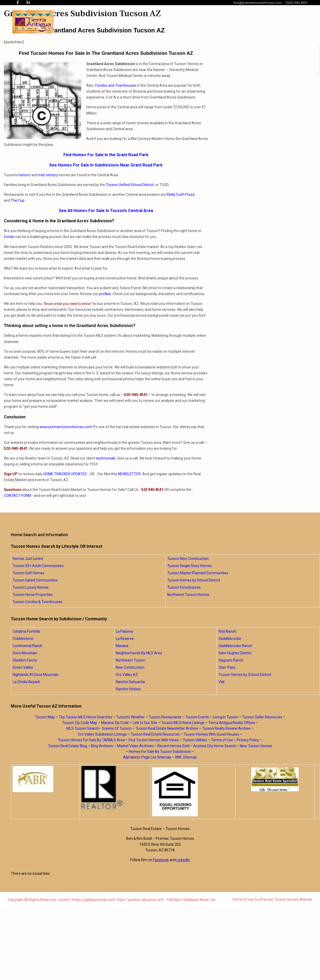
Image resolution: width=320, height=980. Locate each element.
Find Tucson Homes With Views (154, 740)
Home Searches (186, 22)
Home (134, 22)
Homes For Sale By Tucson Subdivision (160, 752)
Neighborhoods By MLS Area (139, 653)
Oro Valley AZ (127, 675)
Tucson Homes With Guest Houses (211, 734)
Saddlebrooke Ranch (235, 646)
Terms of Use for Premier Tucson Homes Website (272, 899)
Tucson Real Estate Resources (155, 734)
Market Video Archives (135, 746)
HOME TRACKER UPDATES (65, 474)
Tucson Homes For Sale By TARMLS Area (91, 740)
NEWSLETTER (129, 474)
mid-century (48, 175)
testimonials (106, 458)
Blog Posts (223, 22)
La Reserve (125, 639)
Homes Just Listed (28, 559)
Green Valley (23, 667)
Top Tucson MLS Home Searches (86, 717)
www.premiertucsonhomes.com (66, 427)
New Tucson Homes (256, 746)
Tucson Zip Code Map (80, 723)
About (153, 22)
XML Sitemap (186, 757)
